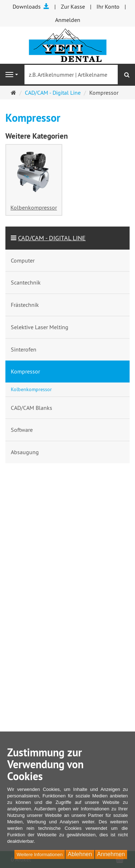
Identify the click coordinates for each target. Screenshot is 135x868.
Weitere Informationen (40, 854)
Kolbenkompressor (34, 207)
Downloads (31, 6)
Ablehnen (80, 854)
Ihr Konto (108, 6)
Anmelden (68, 20)
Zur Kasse (73, 6)
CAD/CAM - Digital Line (53, 93)
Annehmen (111, 854)
